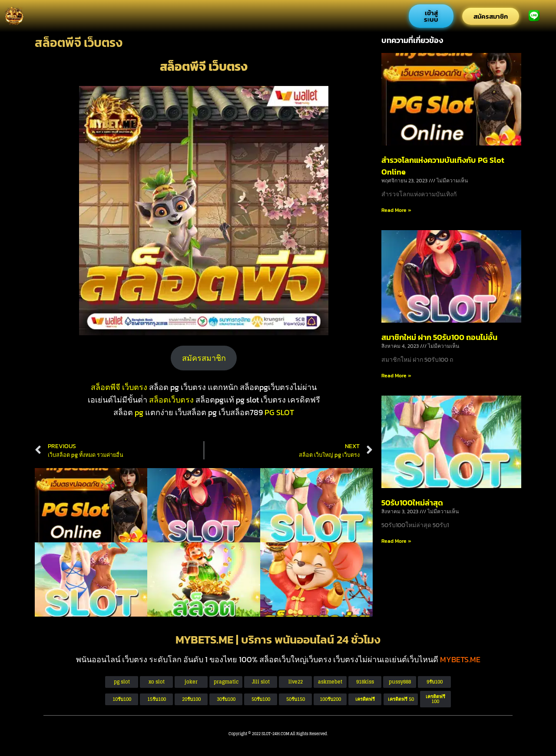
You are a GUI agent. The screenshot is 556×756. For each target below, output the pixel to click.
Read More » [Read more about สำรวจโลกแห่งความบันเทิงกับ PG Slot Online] (396, 210)
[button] (401, 699)
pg (139, 412)
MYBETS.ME (460, 659)
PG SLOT (279, 412)
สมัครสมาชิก (204, 358)
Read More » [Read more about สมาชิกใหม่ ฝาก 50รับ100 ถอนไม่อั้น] (396, 376)
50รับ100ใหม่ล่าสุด (412, 503)
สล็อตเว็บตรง (171, 400)
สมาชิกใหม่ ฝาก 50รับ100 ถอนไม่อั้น (439, 337)
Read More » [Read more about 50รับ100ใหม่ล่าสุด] (396, 541)
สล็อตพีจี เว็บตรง (119, 387)
